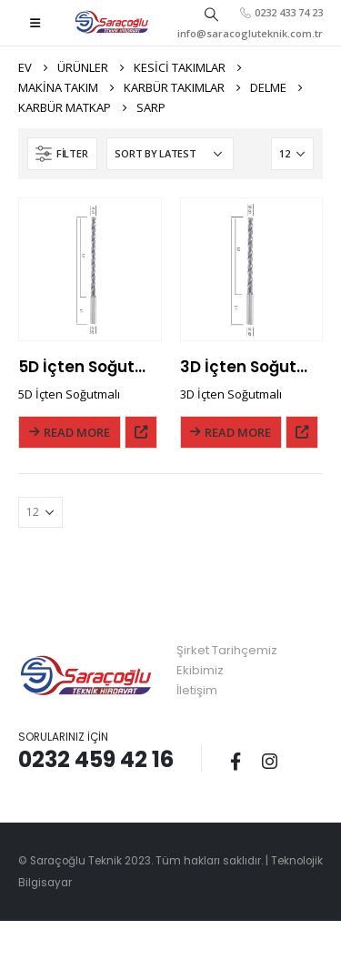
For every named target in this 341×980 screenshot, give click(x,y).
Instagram (269, 761)
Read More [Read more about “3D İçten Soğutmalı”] (238, 432)
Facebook (236, 761)
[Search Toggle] (211, 14)
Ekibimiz (200, 670)
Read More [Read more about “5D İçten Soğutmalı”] (77, 432)
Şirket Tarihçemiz (227, 650)
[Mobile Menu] (35, 23)
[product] (90, 269)
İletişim (197, 690)
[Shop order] (170, 154)
